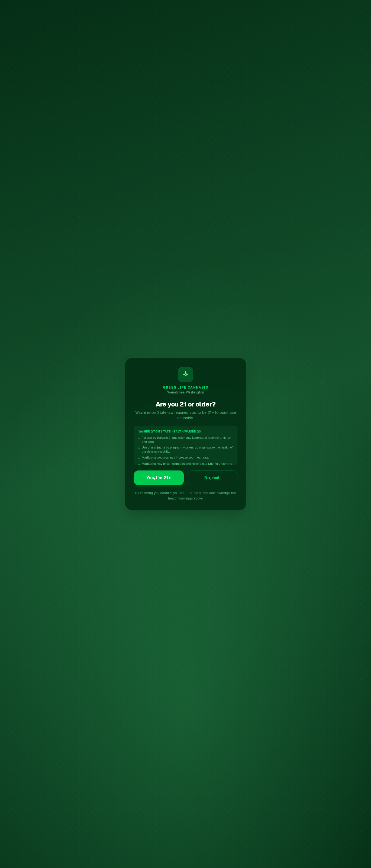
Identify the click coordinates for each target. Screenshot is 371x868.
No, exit (212, 478)
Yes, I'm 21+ (159, 478)
